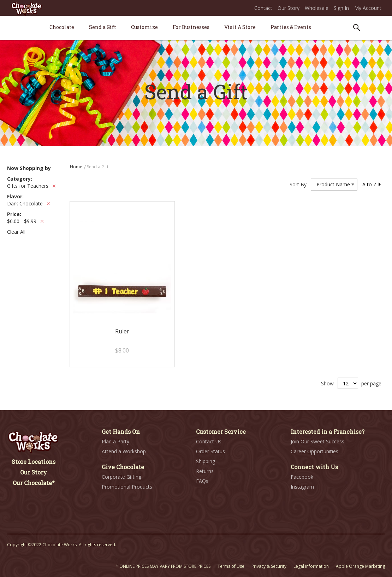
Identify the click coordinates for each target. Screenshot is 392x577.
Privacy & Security (269, 566)
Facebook (302, 477)
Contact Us (209, 441)
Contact (263, 8)
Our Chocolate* (34, 483)
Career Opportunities (314, 451)
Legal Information (311, 566)
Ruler (122, 331)
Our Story (289, 8)
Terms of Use (231, 566)
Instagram (302, 487)
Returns (205, 471)
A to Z (372, 184)
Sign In (341, 8)
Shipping (206, 461)
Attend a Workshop (124, 451)
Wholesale (317, 8)
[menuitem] (62, 27)
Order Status (210, 451)
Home (77, 167)
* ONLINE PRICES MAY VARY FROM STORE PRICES (163, 566)
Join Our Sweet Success (317, 441)
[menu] (196, 28)
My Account (368, 8)
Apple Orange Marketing (360, 566)
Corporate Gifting (121, 477)
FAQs (202, 481)
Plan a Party (115, 441)
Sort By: (299, 184)
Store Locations (34, 462)
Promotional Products (127, 487)
